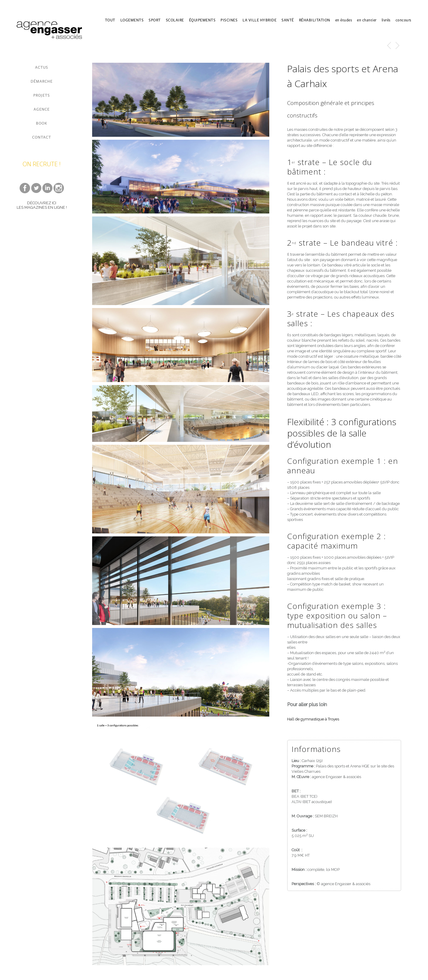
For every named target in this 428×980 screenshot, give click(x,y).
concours (403, 20)
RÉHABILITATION (315, 20)
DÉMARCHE (42, 81)
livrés (386, 20)
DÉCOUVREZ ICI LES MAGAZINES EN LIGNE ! (42, 205)
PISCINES (229, 20)
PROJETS (42, 95)
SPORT (155, 20)
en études (344, 20)
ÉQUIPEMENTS (202, 20)
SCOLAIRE (175, 20)
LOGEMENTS (132, 20)
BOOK (42, 123)
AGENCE (42, 109)
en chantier (367, 20)
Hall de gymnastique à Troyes (313, 719)
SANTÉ (288, 20)
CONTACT (42, 137)
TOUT (110, 20)
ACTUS (42, 67)
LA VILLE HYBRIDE (259, 20)
